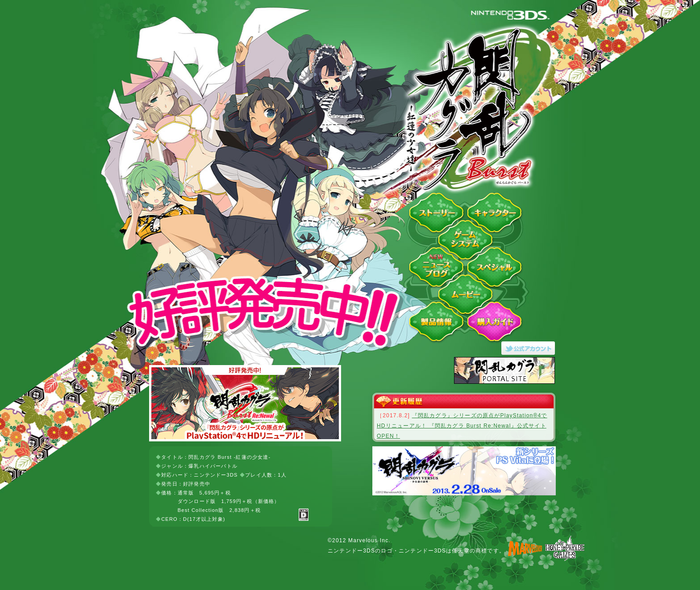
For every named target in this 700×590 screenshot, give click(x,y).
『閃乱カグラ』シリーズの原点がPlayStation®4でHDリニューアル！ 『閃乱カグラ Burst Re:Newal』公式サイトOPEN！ (462, 426)
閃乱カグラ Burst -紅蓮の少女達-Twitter (531, 348)
